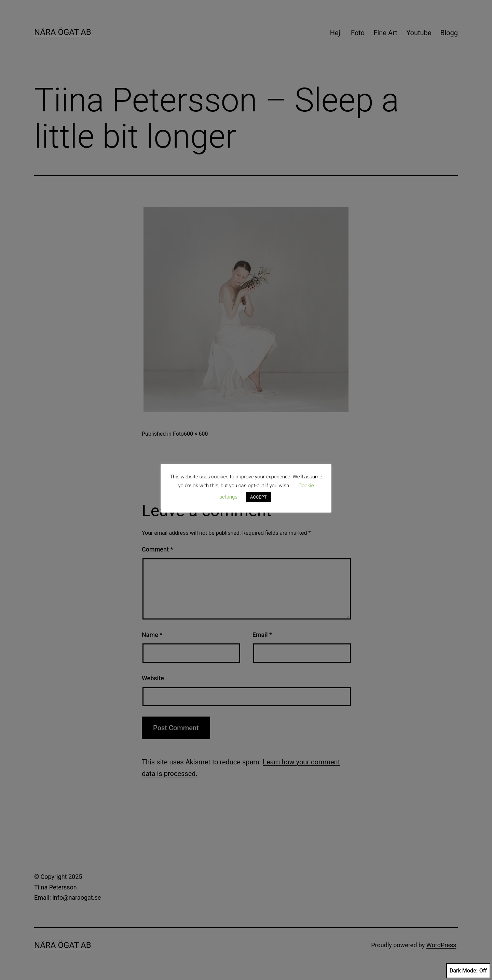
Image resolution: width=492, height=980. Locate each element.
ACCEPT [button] (258, 497)
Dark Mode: (468, 971)
